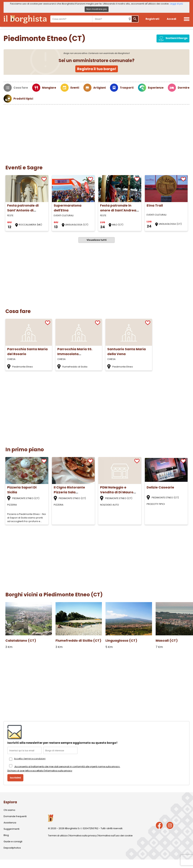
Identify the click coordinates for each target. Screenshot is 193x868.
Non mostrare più (97, 9)
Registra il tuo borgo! (97, 69)
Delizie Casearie (160, 487)
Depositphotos (12, 848)
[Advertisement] (96, 132)
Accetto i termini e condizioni (30, 759)
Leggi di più (176, 4)
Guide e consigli (13, 841)
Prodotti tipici (23, 99)
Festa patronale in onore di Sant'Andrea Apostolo (118, 210)
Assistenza (10, 823)
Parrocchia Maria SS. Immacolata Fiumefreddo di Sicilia (76, 354)
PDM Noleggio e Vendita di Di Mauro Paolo (117, 492)
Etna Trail (155, 205)
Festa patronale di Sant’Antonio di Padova (23, 210)
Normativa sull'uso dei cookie (115, 836)
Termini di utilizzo (58, 836)
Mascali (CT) (167, 640)
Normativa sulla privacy (83, 836)
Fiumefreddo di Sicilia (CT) (78, 640)
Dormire (184, 88)
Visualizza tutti (97, 240)
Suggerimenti (12, 829)
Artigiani (99, 88)
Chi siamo (9, 810)
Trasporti (127, 88)
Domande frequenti (15, 816)
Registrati (152, 19)
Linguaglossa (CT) (121, 640)
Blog (6, 835)
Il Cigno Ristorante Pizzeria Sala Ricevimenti (69, 492)
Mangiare (49, 88)
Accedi (171, 19)
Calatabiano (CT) (21, 640)
